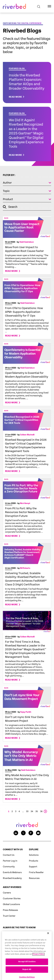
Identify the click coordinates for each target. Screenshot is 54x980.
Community (9, 867)
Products (34, 861)
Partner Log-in (10, 861)
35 (37, 811)
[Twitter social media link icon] (23, 833)
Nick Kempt (25, 503)
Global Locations (11, 904)
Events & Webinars (12, 872)
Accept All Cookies (27, 968)
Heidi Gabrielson (27, 242)
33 (27, 811)
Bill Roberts (25, 568)
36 (41, 811)
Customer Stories (12, 899)
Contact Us (9, 855)
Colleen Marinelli (27, 435)
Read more (11, 271)
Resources (34, 878)
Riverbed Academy (12, 878)
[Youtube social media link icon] (38, 833)
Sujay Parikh (26, 712)
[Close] (48, 940)
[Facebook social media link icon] (31, 833)
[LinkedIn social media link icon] (16, 833)
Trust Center (9, 916)
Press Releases (10, 910)
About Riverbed (12, 887)
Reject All (27, 976)
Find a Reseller (36, 872)
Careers (7, 893)
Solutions (34, 855)
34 (32, 811)
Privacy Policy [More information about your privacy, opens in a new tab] (38, 961)
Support (33, 867)
